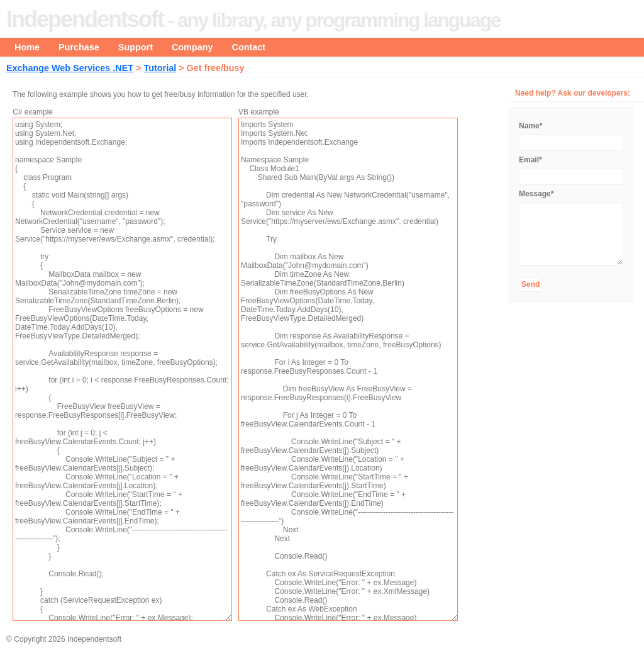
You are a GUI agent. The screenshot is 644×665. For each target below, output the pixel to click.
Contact (249, 47)
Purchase (79, 47)
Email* (530, 160)
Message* (536, 194)
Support (136, 47)
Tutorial (160, 68)
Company (192, 47)
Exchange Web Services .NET (70, 68)
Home (27, 47)
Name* (530, 126)
